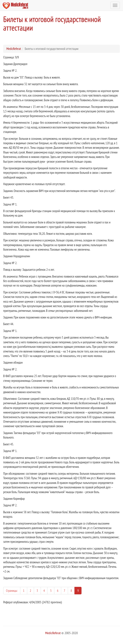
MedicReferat (14, 49)
